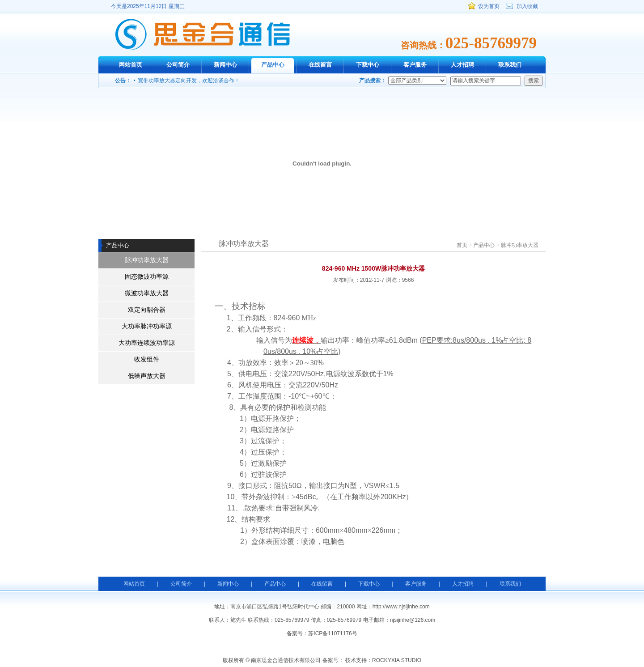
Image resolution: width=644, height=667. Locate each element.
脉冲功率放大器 (147, 260)
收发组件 (147, 359)
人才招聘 (462, 65)
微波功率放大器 (147, 293)
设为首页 (489, 6)
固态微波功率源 (147, 277)
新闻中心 (225, 65)
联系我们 (510, 65)
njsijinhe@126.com (413, 620)
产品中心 (273, 65)
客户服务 (415, 65)
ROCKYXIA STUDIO (397, 660)
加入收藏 (527, 6)
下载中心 (368, 65)
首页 (462, 245)
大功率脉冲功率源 (147, 326)
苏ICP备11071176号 (333, 633)
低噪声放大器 (147, 376)
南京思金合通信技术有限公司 (202, 34)
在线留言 (320, 65)
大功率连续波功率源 (147, 343)
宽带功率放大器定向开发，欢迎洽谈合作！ (189, 81)
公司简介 (178, 65)
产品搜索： (373, 81)
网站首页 (131, 65)
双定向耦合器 (147, 310)
